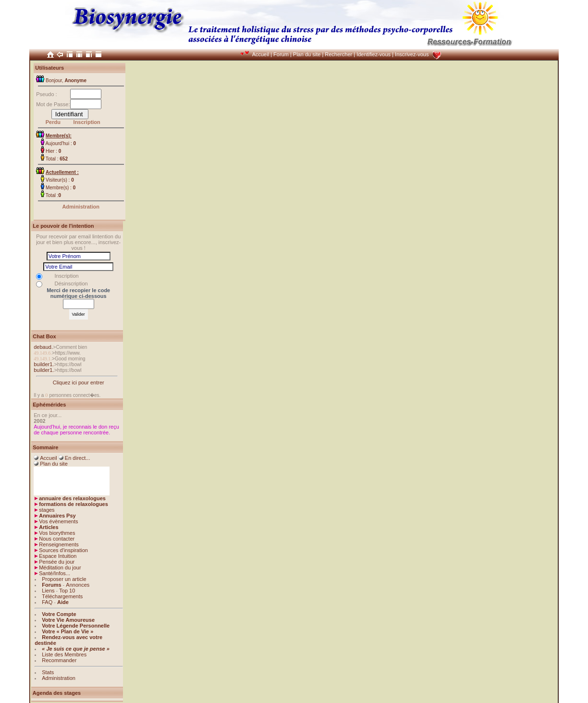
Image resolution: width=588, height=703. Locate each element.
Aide (63, 602)
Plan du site (307, 54)
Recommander (59, 660)
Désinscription (71, 284)
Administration (81, 207)
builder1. (44, 364)
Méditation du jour (60, 567)
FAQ (47, 602)
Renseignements (59, 544)
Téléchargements (62, 596)
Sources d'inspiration (63, 550)
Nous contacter (57, 539)
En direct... (78, 458)
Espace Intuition (58, 556)
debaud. (43, 347)
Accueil (261, 54)
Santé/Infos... (55, 573)
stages (47, 510)
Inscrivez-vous (412, 54)
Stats (48, 672)
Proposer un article (64, 579)
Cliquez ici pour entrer (79, 382)
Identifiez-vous (374, 54)
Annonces (78, 585)
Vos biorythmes (57, 533)
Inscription (87, 122)
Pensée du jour (57, 562)
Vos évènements (58, 521)
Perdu (53, 122)
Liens (48, 591)
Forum (281, 54)
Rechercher (338, 54)
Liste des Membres (64, 654)
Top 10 (67, 591)
